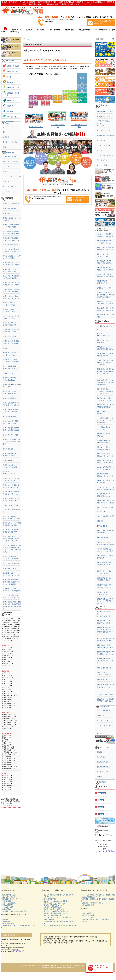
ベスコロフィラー (103, 721)
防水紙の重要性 (8, 449)
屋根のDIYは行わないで (11, 568)
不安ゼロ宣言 (101, 140)
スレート (6, 127)
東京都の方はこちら (36, 127)
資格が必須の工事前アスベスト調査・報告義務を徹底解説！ (12, 442)
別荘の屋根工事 (102, 679)
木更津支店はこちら (18, 951)
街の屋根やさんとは (103, 116)
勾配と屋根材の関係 (10, 398)
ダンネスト (100, 733)
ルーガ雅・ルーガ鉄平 (10, 161)
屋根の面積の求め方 (10, 337)
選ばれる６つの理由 (103, 130)
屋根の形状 (7, 348)
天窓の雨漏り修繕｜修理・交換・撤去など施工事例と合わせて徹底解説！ (12, 582)
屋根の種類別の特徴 (10, 208)
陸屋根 (5, 147)
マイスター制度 (102, 165)
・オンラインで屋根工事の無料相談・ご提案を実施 (98, 895)
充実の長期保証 (102, 160)
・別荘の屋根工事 (48, 919)
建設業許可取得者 (103, 762)
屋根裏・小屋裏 (8, 373)
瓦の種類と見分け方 (10, 417)
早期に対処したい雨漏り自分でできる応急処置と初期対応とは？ (106, 601)
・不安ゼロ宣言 (6, 901)
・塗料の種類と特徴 (88, 905)
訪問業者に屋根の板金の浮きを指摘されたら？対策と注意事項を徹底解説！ (106, 295)
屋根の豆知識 (7, 461)
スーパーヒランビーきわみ (12, 176)
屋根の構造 (7, 213)
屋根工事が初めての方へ (105, 111)
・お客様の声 (5, 921)
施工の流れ (100, 150)
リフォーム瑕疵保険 (103, 145)
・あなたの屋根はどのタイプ (90, 897)
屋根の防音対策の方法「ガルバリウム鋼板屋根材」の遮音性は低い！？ (105, 391)
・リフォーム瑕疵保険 (8, 903)
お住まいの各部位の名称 (11, 204)
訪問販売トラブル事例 (104, 288)
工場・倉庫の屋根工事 (104, 668)
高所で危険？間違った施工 (12, 563)
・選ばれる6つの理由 (8, 897)
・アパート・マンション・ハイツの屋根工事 (57, 917)
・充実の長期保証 (7, 905)
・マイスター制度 (7, 907)
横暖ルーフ (7, 171)
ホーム (26, 39)
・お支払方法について (8, 909)
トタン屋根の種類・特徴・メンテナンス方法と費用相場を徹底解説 (106, 420)
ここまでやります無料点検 (106, 155)
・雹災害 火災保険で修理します (53, 909)
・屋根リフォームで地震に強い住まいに (55, 911)
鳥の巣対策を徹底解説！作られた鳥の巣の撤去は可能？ (106, 661)
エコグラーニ (7, 166)
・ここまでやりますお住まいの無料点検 (55, 901)
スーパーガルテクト (10, 157)
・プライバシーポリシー (89, 917)
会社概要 (100, 752)
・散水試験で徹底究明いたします (53, 905)
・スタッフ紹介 (86, 913)
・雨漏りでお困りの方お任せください (55, 903)
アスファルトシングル (10, 142)
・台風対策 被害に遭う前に (52, 907)
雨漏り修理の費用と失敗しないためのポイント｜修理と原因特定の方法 (106, 382)
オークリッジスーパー (10, 186)
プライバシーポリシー (104, 772)
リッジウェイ (7, 181)
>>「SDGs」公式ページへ (9, 805)
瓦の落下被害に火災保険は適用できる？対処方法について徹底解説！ (106, 362)
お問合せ (100, 777)
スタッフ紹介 (101, 757)
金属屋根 (6, 137)
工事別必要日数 (102, 526)
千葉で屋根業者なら (103, 767)
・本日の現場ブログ (8, 923)
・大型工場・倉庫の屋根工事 (52, 915)
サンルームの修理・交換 (105, 694)
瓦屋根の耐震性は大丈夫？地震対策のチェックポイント (106, 565)
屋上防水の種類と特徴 (10, 245)
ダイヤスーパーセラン (104, 711)
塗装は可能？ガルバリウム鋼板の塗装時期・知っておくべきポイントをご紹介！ (12, 539)
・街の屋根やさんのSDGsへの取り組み (14, 911)
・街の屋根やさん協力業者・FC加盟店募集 (95, 919)
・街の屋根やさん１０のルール (11, 899)
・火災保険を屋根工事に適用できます (55, 913)
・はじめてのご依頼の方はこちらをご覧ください (58, 895)
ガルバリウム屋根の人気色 (106, 516)
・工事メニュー (47, 897)
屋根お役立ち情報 (103, 538)
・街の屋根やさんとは (8, 895)
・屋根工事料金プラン (49, 899)
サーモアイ (100, 716)
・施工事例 (5, 919)
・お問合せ (85, 921)
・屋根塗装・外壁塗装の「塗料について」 (95, 903)
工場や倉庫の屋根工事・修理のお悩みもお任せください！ (106, 687)
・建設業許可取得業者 (88, 915)
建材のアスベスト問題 (10, 435)
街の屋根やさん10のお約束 (106, 135)
